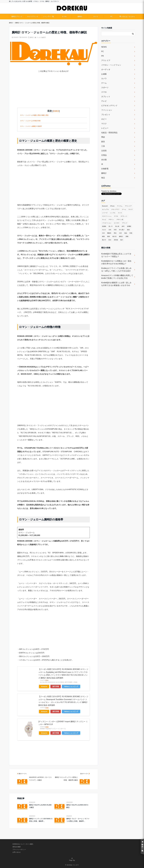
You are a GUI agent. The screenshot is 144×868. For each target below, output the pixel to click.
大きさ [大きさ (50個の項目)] (104, 230)
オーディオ (106, 69)
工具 (103, 146)
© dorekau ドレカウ (72, 865)
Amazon (44, 686)
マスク (104, 124)
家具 (103, 142)
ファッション (107, 110)
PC (111, 16)
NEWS (104, 47)
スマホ (64, 16)
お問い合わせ (17, 852)
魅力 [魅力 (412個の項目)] (122, 240)
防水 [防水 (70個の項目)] (110, 240)
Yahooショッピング (71, 686)
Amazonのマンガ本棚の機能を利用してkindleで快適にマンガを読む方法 (117, 277)
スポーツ (105, 88)
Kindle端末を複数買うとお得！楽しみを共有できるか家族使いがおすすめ (116, 284)
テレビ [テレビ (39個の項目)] (104, 220)
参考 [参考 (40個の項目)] (123, 226)
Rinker (47, 680)
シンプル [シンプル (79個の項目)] (113, 213)
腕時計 (80, 16)
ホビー (104, 119)
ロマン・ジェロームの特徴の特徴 (30, 121)
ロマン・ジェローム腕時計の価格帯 (31, 126)
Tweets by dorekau (109, 191)
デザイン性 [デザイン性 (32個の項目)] (120, 220)
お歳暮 (104, 74)
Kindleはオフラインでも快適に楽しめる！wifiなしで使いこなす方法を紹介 (116, 270)
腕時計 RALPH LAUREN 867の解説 (77, 806)
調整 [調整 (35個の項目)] (127, 236)
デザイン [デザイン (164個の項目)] (111, 220)
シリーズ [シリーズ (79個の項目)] (105, 213)
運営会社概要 (17, 847)
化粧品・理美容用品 (109, 133)
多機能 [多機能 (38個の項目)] (129, 226)
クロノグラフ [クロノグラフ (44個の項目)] (115, 209)
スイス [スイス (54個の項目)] (120, 213)
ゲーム (104, 83)
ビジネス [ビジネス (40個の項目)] (117, 223)
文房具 (104, 151)
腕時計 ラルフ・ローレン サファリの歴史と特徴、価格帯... (78, 820)
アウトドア (106, 60)
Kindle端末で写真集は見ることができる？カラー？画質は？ (116, 255)
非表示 (56, 111)
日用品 (104, 155)
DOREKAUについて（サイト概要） (23, 844)
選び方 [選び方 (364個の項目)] (104, 240)
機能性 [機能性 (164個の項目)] (109, 233)
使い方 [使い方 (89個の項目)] (111, 226)
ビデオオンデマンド (109, 106)
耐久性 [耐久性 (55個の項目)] (115, 236)
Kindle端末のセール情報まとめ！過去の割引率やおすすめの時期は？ (116, 262)
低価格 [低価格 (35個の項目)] (104, 226)
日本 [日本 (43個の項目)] (103, 233)
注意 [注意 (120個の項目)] (120, 233)
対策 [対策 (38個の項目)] (115, 230)
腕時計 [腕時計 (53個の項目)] (121, 236)
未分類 (104, 160)
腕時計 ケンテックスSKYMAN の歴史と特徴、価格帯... (41, 820)
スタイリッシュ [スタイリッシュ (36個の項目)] (107, 216)
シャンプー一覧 (48, 16)
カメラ (96, 16)
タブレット (106, 97)
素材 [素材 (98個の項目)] (109, 236)
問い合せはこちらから (127, 16)
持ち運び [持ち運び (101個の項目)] (122, 230)
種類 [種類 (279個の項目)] (103, 236)
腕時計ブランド (17, 16)
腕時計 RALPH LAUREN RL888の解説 (40, 806)
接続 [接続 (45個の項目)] (128, 230)
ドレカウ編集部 (41, 37)
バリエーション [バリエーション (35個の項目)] (107, 223)
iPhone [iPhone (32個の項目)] (112, 206)
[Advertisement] (53, 92)
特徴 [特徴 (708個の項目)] (131, 233)
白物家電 (105, 169)
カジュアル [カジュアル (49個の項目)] (105, 209)
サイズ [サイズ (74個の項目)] (130, 209)
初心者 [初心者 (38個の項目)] (117, 226)
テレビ (104, 101)
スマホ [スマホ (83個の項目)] (116, 216)
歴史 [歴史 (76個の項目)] (115, 233)
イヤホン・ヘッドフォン (111, 65)
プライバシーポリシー (19, 850)
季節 (103, 137)
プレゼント (106, 115)
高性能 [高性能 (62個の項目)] (116, 240)
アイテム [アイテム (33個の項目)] (120, 206)
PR (102, 56)
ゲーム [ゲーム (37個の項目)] (124, 209)
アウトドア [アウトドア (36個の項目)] (128, 206)
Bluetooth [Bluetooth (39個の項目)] (105, 206)
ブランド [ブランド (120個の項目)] (125, 223)
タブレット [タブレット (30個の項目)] (124, 216)
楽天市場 (56, 686)
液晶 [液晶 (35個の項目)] (126, 233)
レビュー (105, 128)
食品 (103, 178)
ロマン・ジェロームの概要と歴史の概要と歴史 (34, 115)
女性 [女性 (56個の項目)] (110, 230)
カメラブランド (33, 16)
